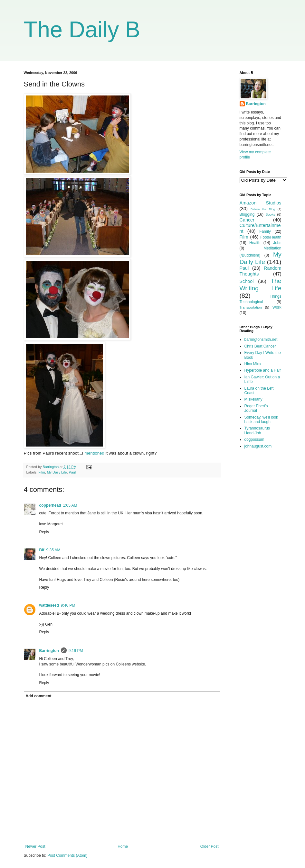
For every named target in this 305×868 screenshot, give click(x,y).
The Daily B (82, 30)
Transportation (251, 307)
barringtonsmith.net (261, 339)
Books (270, 214)
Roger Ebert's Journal (256, 408)
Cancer (247, 220)
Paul (72, 472)
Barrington (49, 651)
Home (123, 846)
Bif (42, 550)
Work (277, 307)
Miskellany (253, 399)
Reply (44, 532)
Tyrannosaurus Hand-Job (257, 430)
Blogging (247, 214)
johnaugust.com (258, 446)
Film (42, 472)
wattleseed (49, 605)
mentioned (94, 453)
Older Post (210, 846)
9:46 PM (68, 605)
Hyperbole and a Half (263, 370)
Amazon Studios (261, 203)
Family (265, 231)
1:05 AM (70, 505)
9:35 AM (53, 550)
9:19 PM (76, 651)
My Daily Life (57, 472)
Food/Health (271, 237)
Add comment (39, 696)
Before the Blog (263, 209)
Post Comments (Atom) (67, 855)
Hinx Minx (253, 364)
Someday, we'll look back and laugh (261, 420)
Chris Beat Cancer (260, 346)
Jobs (277, 243)
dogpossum (254, 439)
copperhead (50, 505)
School (247, 281)
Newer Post (35, 846)
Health (255, 243)
